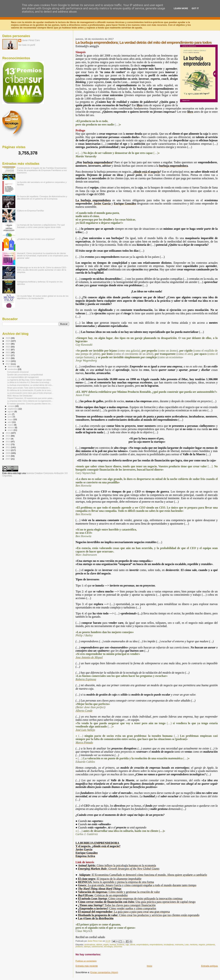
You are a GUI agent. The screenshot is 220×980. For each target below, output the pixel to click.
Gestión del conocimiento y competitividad (25, 375)
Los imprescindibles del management (23, 377)
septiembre (13, 409)
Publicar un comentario (86, 961)
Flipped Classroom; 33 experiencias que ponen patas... (30, 398)
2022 (8, 349)
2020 (8, 355)
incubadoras (169, 945)
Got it (195, 8)
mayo (11, 419)
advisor (99, 945)
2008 (8, 456)
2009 (8, 453)
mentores (194, 945)
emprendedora (142, 945)
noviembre (13, 369)
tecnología (108, 947)
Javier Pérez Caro (31, 40)
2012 (8, 444)
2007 (8, 459)
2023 (8, 347)
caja (127, 945)
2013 (8, 441)
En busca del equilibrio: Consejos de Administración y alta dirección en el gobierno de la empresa (42, 197)
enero (11, 430)
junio (10, 417)
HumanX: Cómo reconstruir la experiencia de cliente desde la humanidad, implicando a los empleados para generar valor (43, 256)
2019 (8, 358)
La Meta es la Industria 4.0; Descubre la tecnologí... (29, 382)
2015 (8, 436)
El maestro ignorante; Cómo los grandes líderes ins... (30, 404)
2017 (8, 364)
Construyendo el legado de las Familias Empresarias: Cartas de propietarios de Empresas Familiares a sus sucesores (42, 170)
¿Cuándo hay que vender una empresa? (36, 239)
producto (79, 947)
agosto (11, 412)
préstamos (211, 945)
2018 (8, 361)
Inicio (149, 966)
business (121, 945)
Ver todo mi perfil (27, 45)
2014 (8, 439)
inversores (179, 945)
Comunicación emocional (18, 372)
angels (106, 945)
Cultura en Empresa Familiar (30, 211)
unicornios (118, 947)
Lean (187, 945)
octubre (12, 406)
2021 (8, 352)
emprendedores (156, 945)
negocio (202, 945)
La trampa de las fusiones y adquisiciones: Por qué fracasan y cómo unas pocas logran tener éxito (41, 226)
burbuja (113, 945)
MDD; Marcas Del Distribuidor (20, 396)
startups (87, 947)
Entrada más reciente (87, 966)
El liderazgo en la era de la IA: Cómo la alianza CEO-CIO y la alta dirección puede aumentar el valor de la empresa (42, 270)
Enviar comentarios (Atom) (104, 972)
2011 (8, 447)
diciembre (13, 367)
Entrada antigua (209, 966)
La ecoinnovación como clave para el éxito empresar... (30, 393)
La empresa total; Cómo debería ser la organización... (30, 401)
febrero (11, 428)
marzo (11, 425)
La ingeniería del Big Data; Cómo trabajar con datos (29, 380)
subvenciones (97, 947)
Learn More (181, 8)
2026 (8, 338)
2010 (8, 450)
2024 (8, 344)
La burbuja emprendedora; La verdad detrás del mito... (30, 385)
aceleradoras (90, 945)
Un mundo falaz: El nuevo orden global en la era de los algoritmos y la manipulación (43, 297)
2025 (8, 341)
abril (10, 422)
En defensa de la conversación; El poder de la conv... (30, 390)
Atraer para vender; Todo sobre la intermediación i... (29, 388)
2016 (8, 433)
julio (10, 414)
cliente (133, 945)
